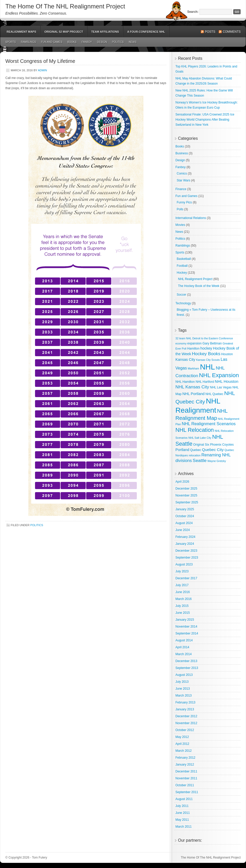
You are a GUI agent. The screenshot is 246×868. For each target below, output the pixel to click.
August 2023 (184, 564)
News (133, 42)
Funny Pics (184, 202)
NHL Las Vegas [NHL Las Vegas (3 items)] (221, 387)
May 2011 (182, 820)
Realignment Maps (21, 32)
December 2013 (186, 661)
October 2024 (185, 516)
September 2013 (187, 668)
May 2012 (182, 737)
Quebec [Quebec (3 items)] (196, 450)
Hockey (182, 273)
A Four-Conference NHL (146, 32)
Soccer (181, 295)
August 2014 (184, 640)
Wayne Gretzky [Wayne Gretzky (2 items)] (217, 461)
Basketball (184, 259)
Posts (210, 32)
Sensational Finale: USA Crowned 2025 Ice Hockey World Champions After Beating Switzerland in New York (205, 120)
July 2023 (182, 571)
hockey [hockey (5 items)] (206, 348)
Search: (193, 12)
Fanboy (87, 42)
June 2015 (183, 613)
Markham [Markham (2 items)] (193, 368)
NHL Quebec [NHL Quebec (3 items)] (214, 394)
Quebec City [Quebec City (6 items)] (213, 450)
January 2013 (185, 709)
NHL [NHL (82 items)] (208, 367)
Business (182, 153)
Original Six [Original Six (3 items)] (201, 445)
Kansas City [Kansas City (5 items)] (185, 360)
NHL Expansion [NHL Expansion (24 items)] (219, 375)
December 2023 (186, 551)
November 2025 (186, 495)
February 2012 (185, 758)
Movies (180, 225)
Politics (118, 42)
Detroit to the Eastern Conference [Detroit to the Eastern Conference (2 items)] (213, 338)
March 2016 (183, 599)
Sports (11, 42)
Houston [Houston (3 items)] (227, 354)
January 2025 (185, 509)
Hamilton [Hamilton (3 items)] (193, 349)
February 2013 (185, 702)
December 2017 (186, 578)
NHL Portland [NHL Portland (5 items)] (193, 394)
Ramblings (29, 42)
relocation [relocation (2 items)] (195, 455)
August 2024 (184, 523)
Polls (180, 209)
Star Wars (183, 180)
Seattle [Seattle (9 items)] (200, 460)
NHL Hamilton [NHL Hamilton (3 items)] (185, 382)
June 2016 (183, 592)
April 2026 (182, 482)
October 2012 (185, 730)
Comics (182, 173)
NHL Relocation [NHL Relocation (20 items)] (195, 430)
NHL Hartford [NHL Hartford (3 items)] (205, 382)
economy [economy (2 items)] (181, 343)
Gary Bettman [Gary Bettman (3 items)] (212, 343)
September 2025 (187, 502)
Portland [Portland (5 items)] (182, 450)
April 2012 (182, 744)
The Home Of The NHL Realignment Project (65, 6)
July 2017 (182, 585)
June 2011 (183, 813)
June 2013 (183, 689)
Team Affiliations (105, 32)
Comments (232, 32)
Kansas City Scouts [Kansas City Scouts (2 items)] (208, 360)
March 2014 (183, 654)
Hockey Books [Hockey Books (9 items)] (206, 354)
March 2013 (183, 696)
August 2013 (184, 675)
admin (42, 70)
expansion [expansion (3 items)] (195, 343)
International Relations (191, 218)
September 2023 (187, 558)
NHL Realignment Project (195, 279)
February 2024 (185, 537)
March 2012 (183, 751)
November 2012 (186, 723)
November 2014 (186, 627)
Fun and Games (52, 42)
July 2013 (182, 682)
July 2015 (182, 606)
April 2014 (182, 647)
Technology (183, 303)
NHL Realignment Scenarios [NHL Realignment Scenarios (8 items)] (209, 424)
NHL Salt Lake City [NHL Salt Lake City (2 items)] (200, 438)
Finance (181, 189)
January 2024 (185, 544)
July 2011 (182, 806)
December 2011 (186, 771)
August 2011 (184, 799)
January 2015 (185, 620)
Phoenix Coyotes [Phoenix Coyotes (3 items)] (222, 445)
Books (72, 42)
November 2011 (186, 778)
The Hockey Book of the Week (199, 286)
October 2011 (185, 785)
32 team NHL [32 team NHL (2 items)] (183, 338)
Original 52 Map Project (64, 32)
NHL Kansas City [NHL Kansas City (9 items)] (192, 387)
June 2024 (183, 530)
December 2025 (186, 489)
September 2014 (187, 633)
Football (182, 266)
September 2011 (187, 792)
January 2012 (185, 765)
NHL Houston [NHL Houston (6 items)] (227, 381)
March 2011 (183, 827)
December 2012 (186, 716)
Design (102, 42)
